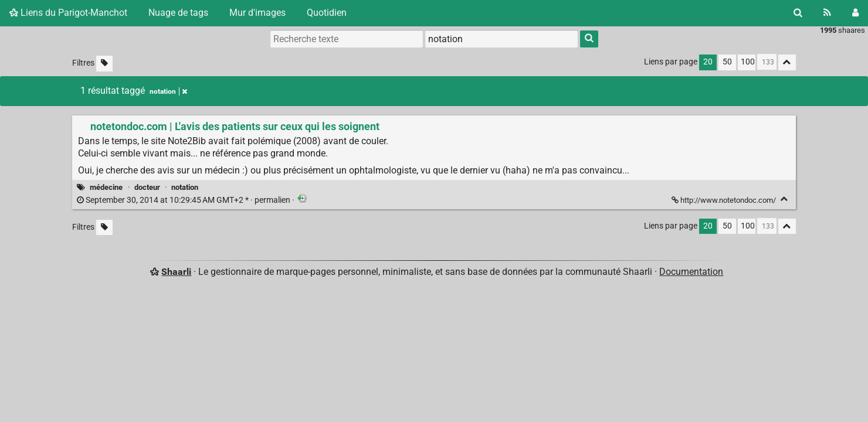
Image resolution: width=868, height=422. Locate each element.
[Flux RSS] (827, 13)
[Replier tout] (787, 62)
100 (748, 62)
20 (708, 62)
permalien (184, 200)
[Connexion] (855, 13)
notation (185, 187)
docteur (147, 187)
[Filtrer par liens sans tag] (104, 64)
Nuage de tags (178, 13)
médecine (106, 187)
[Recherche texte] (347, 39)
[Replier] (784, 199)
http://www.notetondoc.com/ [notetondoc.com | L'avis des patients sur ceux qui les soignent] (725, 200)
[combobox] (501, 39)
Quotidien (327, 13)
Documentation (691, 272)
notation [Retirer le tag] (168, 91)
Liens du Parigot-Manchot (68, 13)
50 (727, 62)
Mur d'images (257, 13)
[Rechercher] (798, 13)
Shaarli (176, 272)
